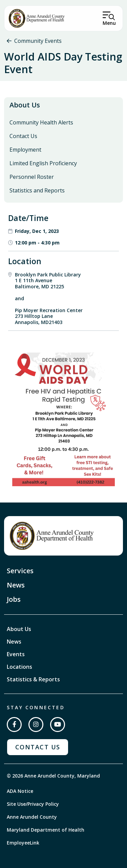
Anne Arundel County (32, 817)
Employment (25, 150)
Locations (19, 667)
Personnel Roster (32, 177)
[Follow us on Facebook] (14, 725)
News (16, 585)
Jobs (14, 599)
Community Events (38, 41)
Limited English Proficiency (43, 163)
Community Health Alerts (41, 122)
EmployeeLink (23, 843)
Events (16, 654)
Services (20, 571)
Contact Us (23, 136)
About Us (25, 105)
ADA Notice (20, 791)
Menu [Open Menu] (109, 23)
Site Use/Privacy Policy (33, 804)
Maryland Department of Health (46, 830)
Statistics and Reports (37, 190)
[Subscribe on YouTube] (58, 725)
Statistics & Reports (33, 679)
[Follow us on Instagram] (36, 725)
